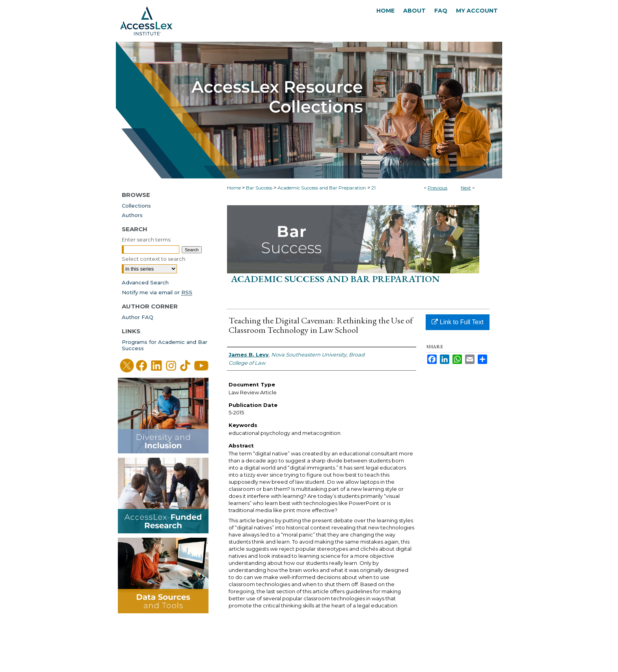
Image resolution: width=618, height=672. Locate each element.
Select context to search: (154, 259)
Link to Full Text (457, 322)
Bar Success (259, 188)
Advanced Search (145, 282)
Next (466, 188)
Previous (437, 188)
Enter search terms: (147, 239)
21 (373, 188)
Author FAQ (138, 317)
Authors (132, 215)
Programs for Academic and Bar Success (165, 345)
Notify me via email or (157, 292)
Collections (136, 206)
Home (234, 188)
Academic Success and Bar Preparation (322, 188)
